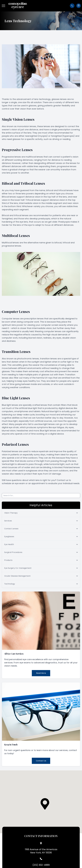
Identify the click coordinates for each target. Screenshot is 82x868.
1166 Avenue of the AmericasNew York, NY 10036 (41, 851)
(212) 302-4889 (41, 865)
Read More (41, 673)
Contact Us (41, 761)
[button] (3, 6)
